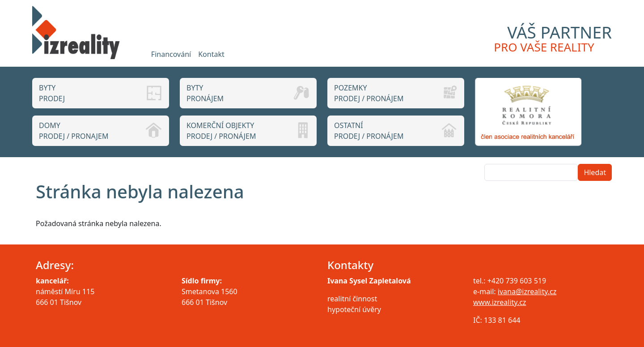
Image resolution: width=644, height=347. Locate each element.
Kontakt (211, 54)
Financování (171, 54)
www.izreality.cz (500, 302)
